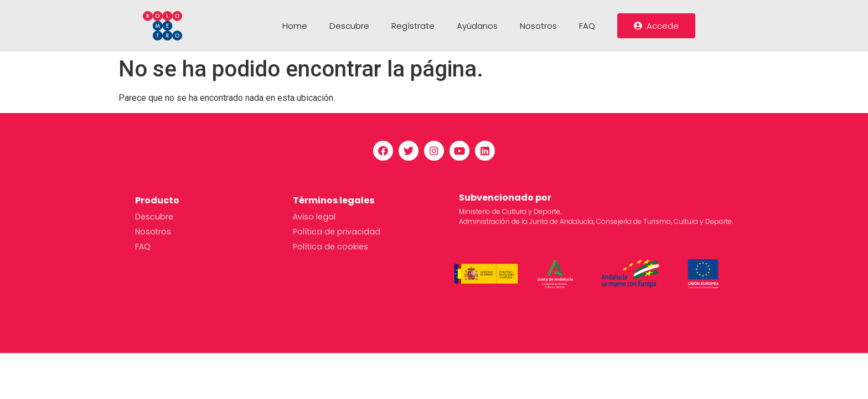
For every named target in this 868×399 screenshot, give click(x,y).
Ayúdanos (477, 26)
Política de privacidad (337, 232)
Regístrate (413, 26)
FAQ (587, 26)
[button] (656, 26)
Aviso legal (314, 217)
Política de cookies (330, 247)
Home (295, 26)
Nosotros (538, 26)
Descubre (349, 26)
